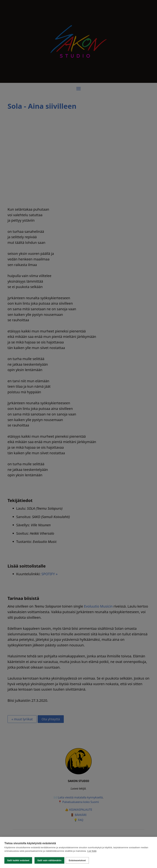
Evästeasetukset (78, 860)
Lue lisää (92, 852)
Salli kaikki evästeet (18, 860)
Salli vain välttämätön (49, 860)
